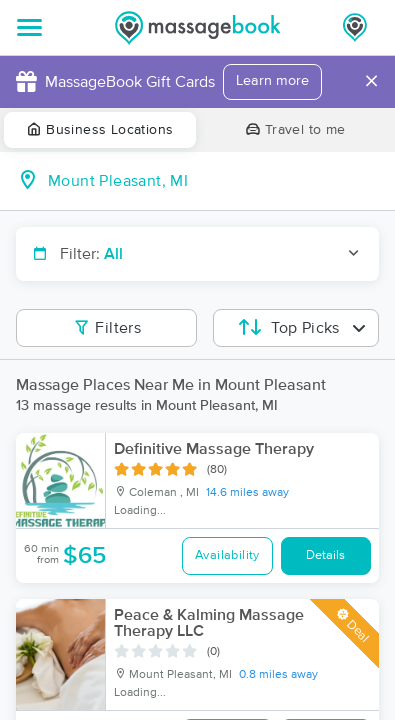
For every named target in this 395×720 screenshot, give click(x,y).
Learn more (272, 81)
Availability (227, 555)
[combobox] (213, 181)
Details (325, 555)
